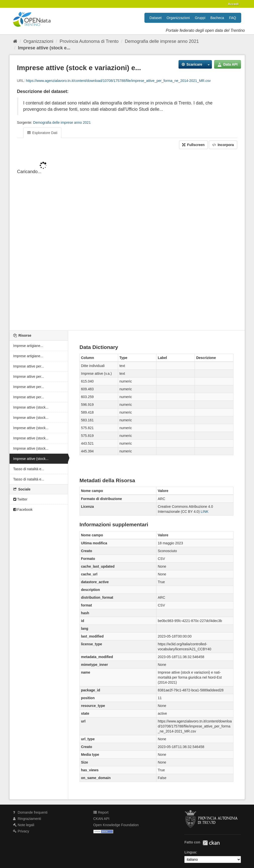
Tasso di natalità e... (29, 469)
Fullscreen (193, 145)
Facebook (23, 510)
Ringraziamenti (27, 819)
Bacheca (217, 18)
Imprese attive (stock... (31, 407)
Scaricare (192, 64)
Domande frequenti (30, 812)
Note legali (24, 825)
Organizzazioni (178, 18)
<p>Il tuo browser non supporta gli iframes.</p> (127, 240)
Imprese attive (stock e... (44, 48)
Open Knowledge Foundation (116, 825)
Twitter (20, 499)
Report (101, 812)
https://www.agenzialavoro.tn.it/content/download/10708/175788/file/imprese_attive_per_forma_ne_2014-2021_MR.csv (118, 81)
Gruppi (200, 18)
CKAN (211, 843)
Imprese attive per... (29, 366)
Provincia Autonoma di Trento (89, 41)
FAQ (232, 18)
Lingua (190, 852)
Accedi (233, 4)
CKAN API (101, 819)
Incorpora (223, 145)
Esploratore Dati (42, 133)
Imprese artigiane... (28, 346)
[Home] (15, 41)
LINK (204, 512)
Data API (228, 64)
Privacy (21, 831)
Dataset (155, 18)
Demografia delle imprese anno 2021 (162, 41)
